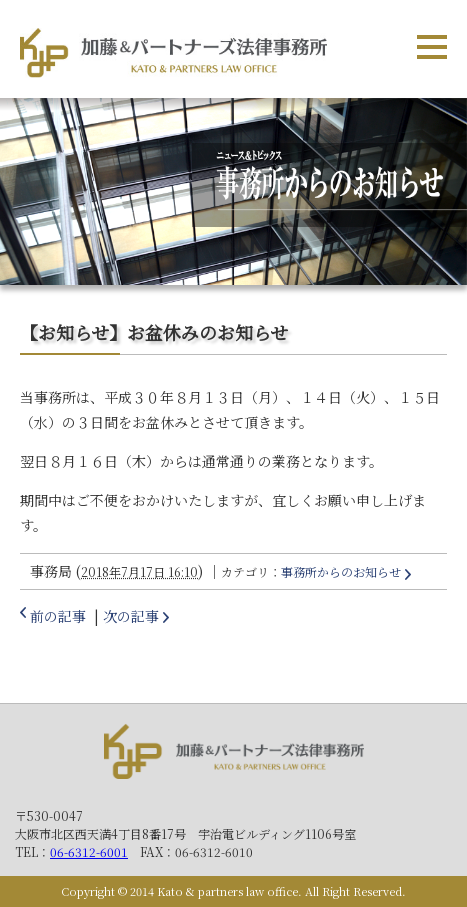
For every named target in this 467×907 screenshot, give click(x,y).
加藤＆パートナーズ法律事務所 (234, 755)
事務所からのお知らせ (341, 571)
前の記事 (58, 616)
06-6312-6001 (89, 851)
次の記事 (131, 616)
